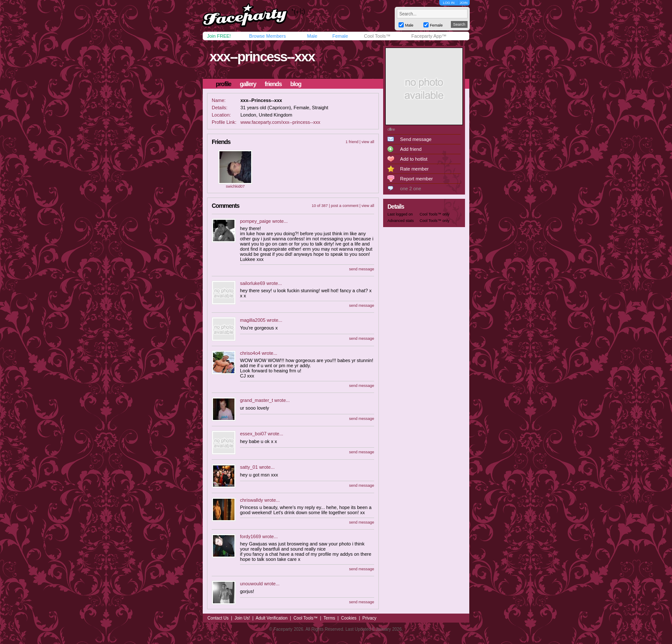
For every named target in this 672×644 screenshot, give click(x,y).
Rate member (415, 169)
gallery (248, 84)
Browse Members (267, 36)
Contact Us (218, 618)
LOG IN (448, 3)
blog (296, 84)
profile (224, 84)
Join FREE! (219, 36)
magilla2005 (253, 320)
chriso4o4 (250, 353)
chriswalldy (252, 500)
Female (340, 36)
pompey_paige (255, 221)
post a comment (345, 206)
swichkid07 (235, 186)
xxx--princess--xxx (262, 57)
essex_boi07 (253, 434)
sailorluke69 (253, 283)
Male (312, 36)
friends (273, 84)
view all (368, 142)
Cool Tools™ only (435, 214)
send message (361, 269)
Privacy (370, 618)
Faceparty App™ (429, 36)
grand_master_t (256, 400)
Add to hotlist (414, 159)
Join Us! (242, 618)
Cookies (349, 618)
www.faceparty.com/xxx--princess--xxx (280, 122)
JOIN (464, 3)
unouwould (251, 584)
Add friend (411, 149)
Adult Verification (271, 618)
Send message (416, 139)
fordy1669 (250, 536)
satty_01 (249, 467)
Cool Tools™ (377, 36)
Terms (329, 618)
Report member (417, 179)
